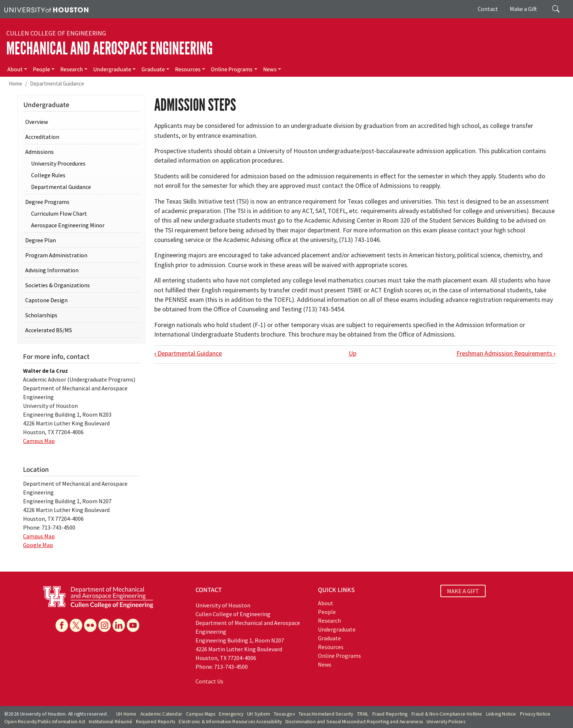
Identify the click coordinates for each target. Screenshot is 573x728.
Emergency (231, 714)
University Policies (446, 722)
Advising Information (52, 270)
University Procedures (58, 163)
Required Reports (155, 722)
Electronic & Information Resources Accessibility (230, 722)
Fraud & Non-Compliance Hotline (447, 714)
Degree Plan (41, 240)
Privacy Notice (535, 714)
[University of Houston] (46, 9)
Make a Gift (523, 9)
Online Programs (232, 69)
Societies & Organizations (58, 285)
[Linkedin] (119, 625)
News (270, 69)
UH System (259, 714)
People (41, 69)
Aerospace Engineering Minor (68, 225)
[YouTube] (133, 625)
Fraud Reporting (390, 714)
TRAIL (363, 714)
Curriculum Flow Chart (59, 213)
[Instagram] (105, 625)
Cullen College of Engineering (56, 33)
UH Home (126, 714)
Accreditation (42, 137)
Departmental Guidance (57, 84)
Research (72, 69)
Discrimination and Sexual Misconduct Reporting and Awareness (354, 722)
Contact (488, 9)
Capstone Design (46, 300)
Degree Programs (47, 202)
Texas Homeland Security (326, 714)
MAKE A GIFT (463, 591)
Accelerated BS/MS (49, 330)
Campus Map (39, 441)
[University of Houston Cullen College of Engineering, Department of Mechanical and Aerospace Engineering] (98, 596)
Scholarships (41, 315)
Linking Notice (501, 714)
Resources (188, 69)
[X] (76, 625)
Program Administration (56, 255)
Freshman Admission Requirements (506, 353)
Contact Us (209, 681)
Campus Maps (201, 714)
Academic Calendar (161, 714)
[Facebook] (62, 625)
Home (16, 84)
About (15, 69)
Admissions (39, 152)
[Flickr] (90, 625)
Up (352, 353)
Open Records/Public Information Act (45, 722)
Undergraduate (112, 69)
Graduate (153, 69)
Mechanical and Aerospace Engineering (109, 48)
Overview (37, 122)
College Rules (48, 175)
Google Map (38, 545)
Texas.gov (284, 714)
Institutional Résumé (111, 722)
